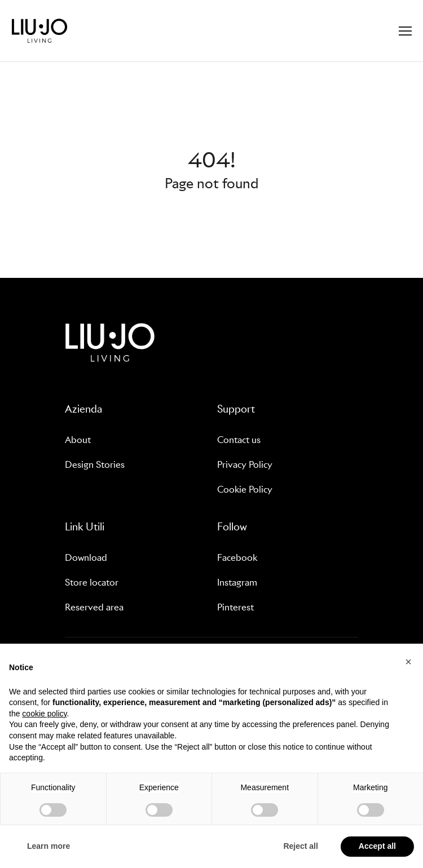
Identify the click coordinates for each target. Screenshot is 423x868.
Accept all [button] (377, 846)
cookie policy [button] (44, 714)
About (78, 440)
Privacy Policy (245, 465)
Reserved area (94, 607)
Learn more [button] (49, 846)
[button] (408, 662)
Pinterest (235, 607)
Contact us (239, 440)
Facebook (237, 558)
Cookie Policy (245, 490)
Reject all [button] (300, 846)
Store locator (92, 583)
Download (86, 558)
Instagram (237, 583)
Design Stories (95, 465)
